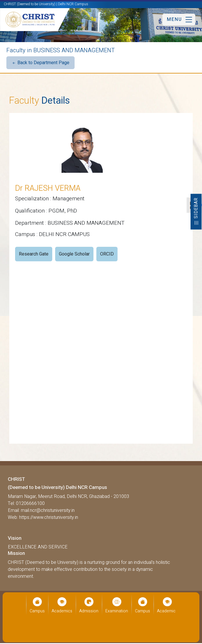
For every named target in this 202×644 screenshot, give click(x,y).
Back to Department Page (40, 63)
